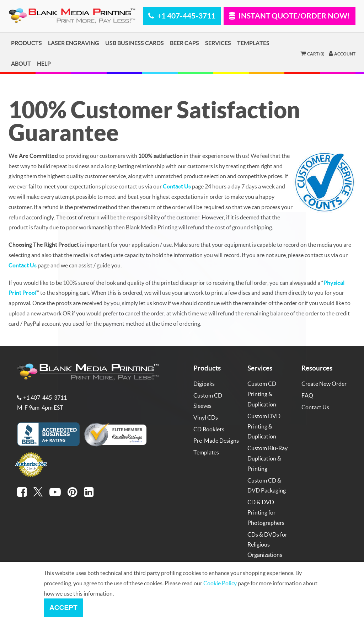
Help (44, 63)
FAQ (307, 395)
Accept (63, 608)
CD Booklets (209, 429)
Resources (317, 368)
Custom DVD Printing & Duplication (264, 426)
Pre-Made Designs (216, 440)
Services (218, 43)
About (21, 63)
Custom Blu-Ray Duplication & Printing (267, 458)
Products (26, 43)
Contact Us (315, 407)
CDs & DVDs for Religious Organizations (267, 545)
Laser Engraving (74, 43)
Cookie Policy (220, 583)
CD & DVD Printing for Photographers (266, 512)
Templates (253, 43)
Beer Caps (184, 43)
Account (342, 53)
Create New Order (324, 384)
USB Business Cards (135, 43)
